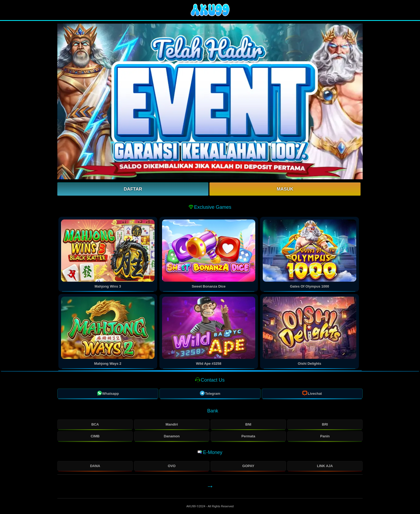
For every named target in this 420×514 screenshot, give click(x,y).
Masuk (285, 189)
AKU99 (192, 506)
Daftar (133, 189)
